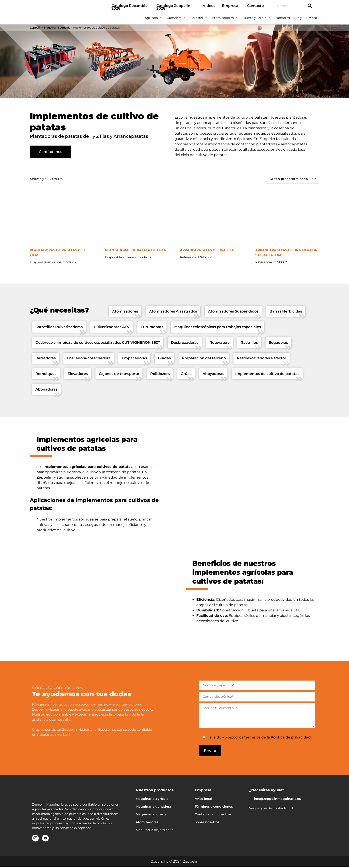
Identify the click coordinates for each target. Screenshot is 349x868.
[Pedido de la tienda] (293, 180)
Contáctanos (51, 155)
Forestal (199, 18)
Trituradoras (152, 328)
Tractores (283, 18)
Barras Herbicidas (286, 313)
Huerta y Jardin (257, 18)
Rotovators (219, 344)
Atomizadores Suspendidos (233, 313)
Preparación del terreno (204, 360)
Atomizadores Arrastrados (173, 313)
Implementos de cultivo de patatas (267, 375)
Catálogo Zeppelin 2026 (173, 7)
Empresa (230, 6)
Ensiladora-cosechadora (89, 360)
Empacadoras (134, 360)
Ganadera (176, 18)
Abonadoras (46, 391)
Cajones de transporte (119, 375)
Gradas (164, 360)
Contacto (255, 6)
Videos (209, 6)
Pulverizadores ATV (112, 328)
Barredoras (46, 360)
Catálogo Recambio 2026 (130, 7)
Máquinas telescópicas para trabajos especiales (218, 328)
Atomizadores (225, 18)
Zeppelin (36, 28)
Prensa (312, 18)
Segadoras (278, 344)
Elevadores (78, 375)
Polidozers (160, 375)
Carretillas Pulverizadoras (59, 328)
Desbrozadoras (185, 344)
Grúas (186, 375)
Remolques (46, 375)
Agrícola (153, 18)
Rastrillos (249, 344)
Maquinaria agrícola (57, 28)
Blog (298, 18)
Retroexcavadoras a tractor (262, 360)
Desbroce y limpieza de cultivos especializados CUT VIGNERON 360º (98, 344)
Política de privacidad (291, 739)
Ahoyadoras (213, 375)
